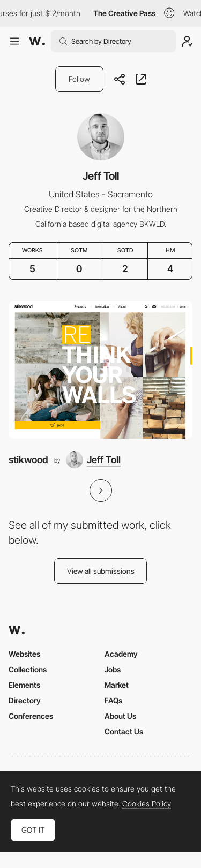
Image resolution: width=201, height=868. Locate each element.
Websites (24, 654)
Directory (25, 700)
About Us (120, 716)
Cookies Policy (147, 804)
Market (117, 685)
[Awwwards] (37, 41)
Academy (121, 654)
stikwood (28, 460)
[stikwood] (100, 370)
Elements (24, 685)
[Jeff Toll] (93, 460)
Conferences (31, 716)
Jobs (113, 669)
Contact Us (124, 731)
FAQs (113, 700)
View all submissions (101, 571)
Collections (28, 669)
